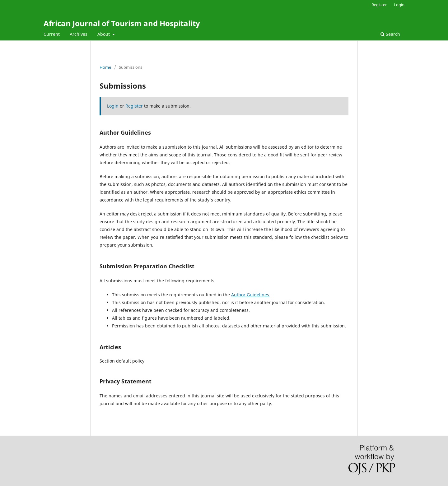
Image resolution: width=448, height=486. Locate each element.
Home (105, 67)
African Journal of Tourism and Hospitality (122, 23)
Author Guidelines (250, 295)
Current (52, 34)
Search (390, 34)
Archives (79, 34)
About (104, 34)
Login (399, 5)
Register (379, 5)
